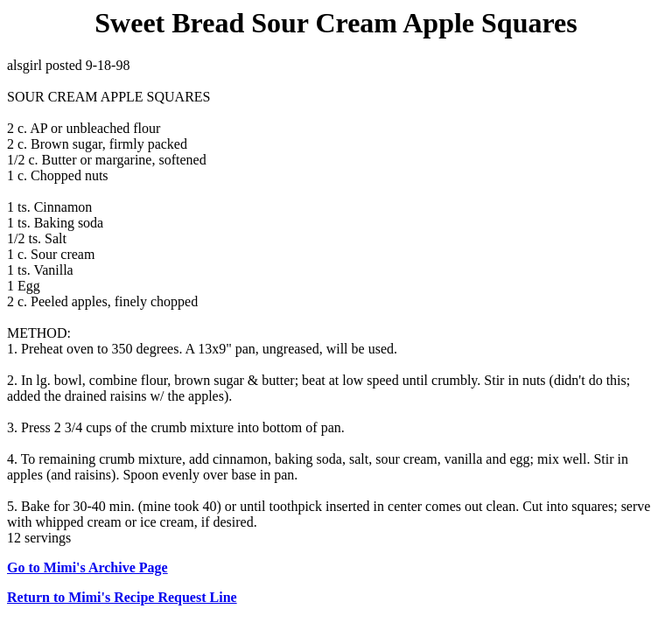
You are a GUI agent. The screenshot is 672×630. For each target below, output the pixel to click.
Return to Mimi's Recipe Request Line (122, 597)
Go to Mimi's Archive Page (87, 567)
